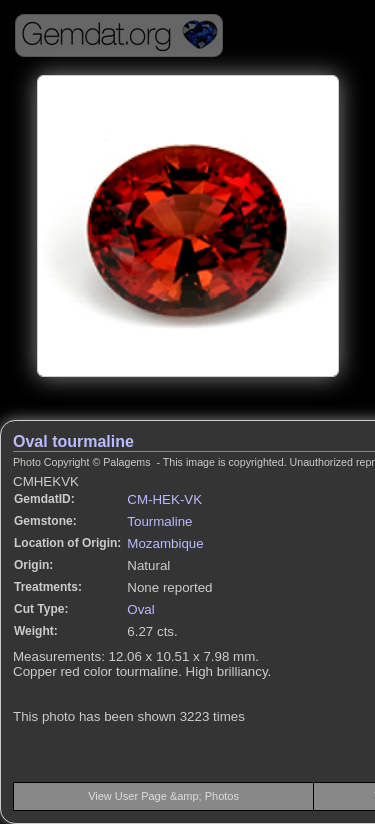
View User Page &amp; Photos (163, 796)
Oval (140, 609)
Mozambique (165, 543)
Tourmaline (159, 521)
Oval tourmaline (73, 441)
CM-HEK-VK (164, 499)
